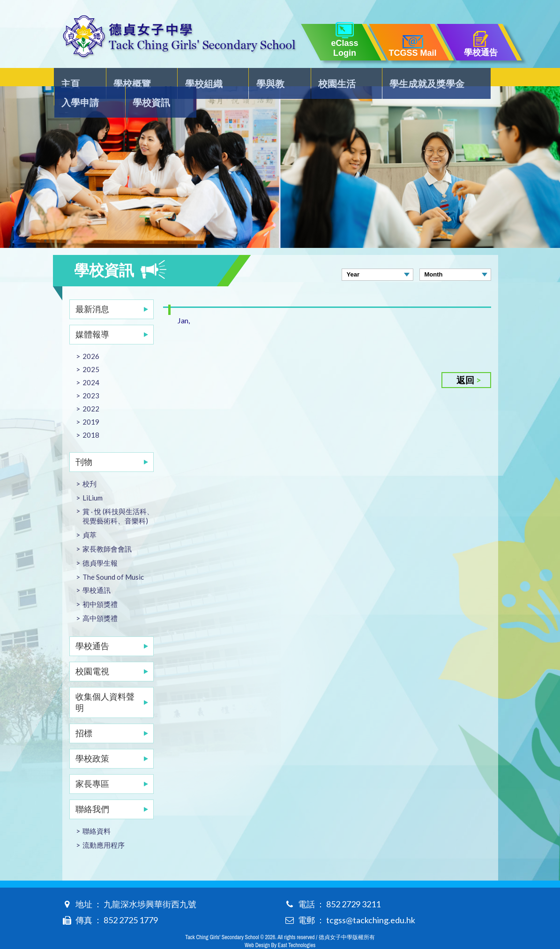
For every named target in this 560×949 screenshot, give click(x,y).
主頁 (72, 78)
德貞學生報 (100, 544)
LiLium (93, 479)
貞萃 (90, 516)
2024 (91, 364)
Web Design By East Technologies (280, 927)
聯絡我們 (92, 790)
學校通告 (92, 627)
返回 (465, 361)
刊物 (84, 443)
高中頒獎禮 (100, 599)
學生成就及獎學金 (346, 78)
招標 (84, 714)
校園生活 (272, 78)
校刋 (90, 465)
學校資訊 (474, 78)
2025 (91, 351)
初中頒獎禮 (100, 585)
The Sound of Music (113, 558)
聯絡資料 (97, 812)
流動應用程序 (104, 826)
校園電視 (92, 652)
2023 (91, 377)
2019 (91, 403)
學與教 (222, 78)
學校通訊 (97, 571)
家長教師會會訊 (107, 530)
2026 (91, 337)
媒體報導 (92, 315)
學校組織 (172, 78)
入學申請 (419, 78)
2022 (91, 390)
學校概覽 (117, 78)
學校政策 (92, 740)
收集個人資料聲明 (105, 683)
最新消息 (92, 290)
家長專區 (92, 765)
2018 (91, 416)
